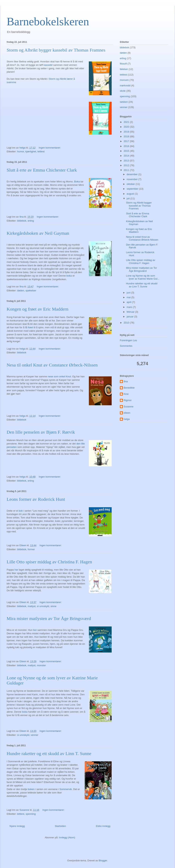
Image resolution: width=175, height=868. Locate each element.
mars (130, 307)
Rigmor (128, 400)
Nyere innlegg (17, 826)
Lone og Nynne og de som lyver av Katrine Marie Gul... (143, 277)
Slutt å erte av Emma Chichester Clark (42, 170)
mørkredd (125, 85)
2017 (127, 141)
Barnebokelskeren (48, 21)
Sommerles (126, 346)
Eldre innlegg (103, 826)
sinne (54, 606)
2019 (127, 132)
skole (123, 91)
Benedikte (129, 388)
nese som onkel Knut (59, 376)
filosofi (123, 64)
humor (21, 151)
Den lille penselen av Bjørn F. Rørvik (41, 432)
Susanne (128, 407)
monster (41, 665)
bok (21, 511)
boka (69, 276)
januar (130, 317)
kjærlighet (31, 151)
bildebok (22, 221)
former (31, 549)
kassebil (48, 65)
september (133, 189)
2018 (127, 136)
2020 (127, 127)
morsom (124, 80)
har (16, 570)
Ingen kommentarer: (50, 148)
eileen (127, 413)
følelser (124, 69)
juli (129, 198)
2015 (127, 151)
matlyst (32, 606)
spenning (31, 814)
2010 (127, 323)
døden (21, 291)
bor (35, 630)
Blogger (103, 860)
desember (132, 174)
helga (127, 419)
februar (131, 312)
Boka (77, 182)
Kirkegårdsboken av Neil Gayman (38, 233)
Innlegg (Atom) (67, 837)
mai (129, 297)
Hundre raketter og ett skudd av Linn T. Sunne (49, 754)
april (129, 302)
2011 (127, 170)
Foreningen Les (128, 340)
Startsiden (60, 826)
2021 (127, 122)
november (132, 179)
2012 (127, 165)
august (131, 194)
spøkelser (31, 291)
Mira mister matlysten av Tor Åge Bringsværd (49, 618)
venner (34, 735)
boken (31, 789)
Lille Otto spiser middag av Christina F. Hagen (49, 562)
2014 (127, 156)
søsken (124, 102)
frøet (30, 327)
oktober (131, 184)
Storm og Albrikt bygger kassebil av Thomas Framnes (56, 50)
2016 (127, 146)
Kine (126, 394)
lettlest (41, 151)
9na (126, 381)
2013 (127, 161)
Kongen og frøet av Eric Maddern (38, 309)
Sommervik (66, 789)
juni (129, 293)
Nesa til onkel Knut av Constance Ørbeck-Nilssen (52, 365)
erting (31, 221)
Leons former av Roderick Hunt (36, 499)
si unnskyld (43, 606)
